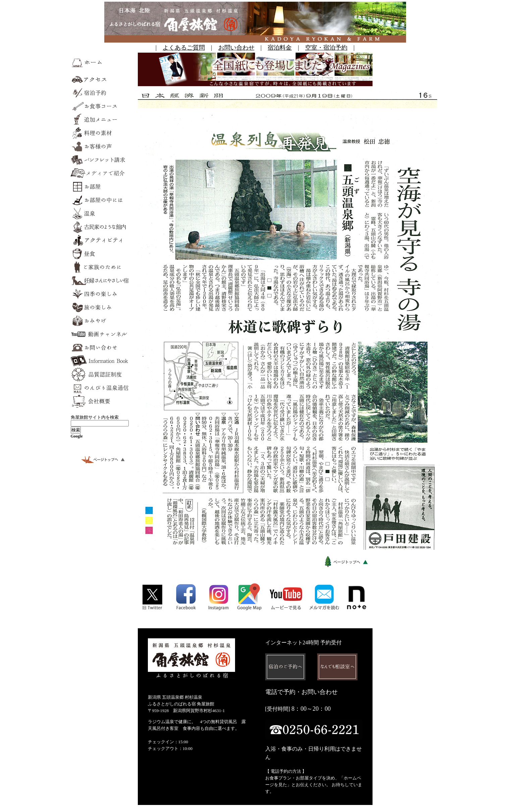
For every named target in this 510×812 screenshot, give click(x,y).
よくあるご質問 (184, 48)
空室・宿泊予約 (326, 48)
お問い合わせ (236, 48)
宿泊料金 (280, 48)
